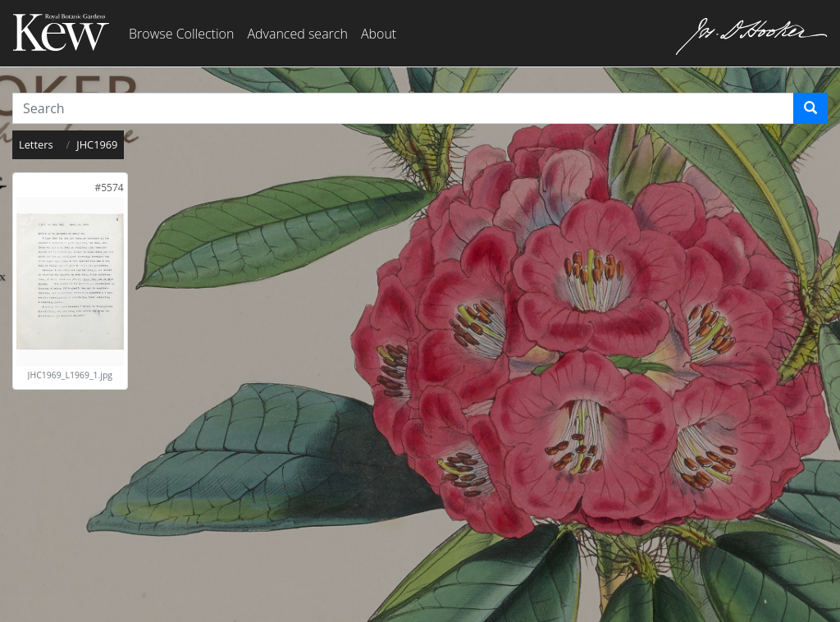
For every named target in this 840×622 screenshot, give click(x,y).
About (379, 34)
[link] (109, 188)
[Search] (810, 108)
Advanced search (297, 34)
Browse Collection (181, 34)
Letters (36, 144)
